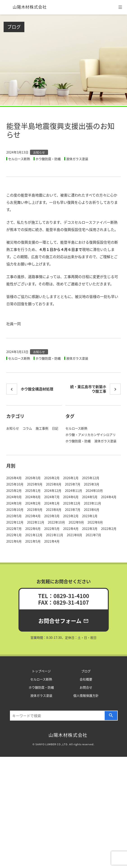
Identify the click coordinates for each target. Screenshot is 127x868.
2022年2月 (109, 529)
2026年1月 (71, 478)
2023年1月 (90, 516)
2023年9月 (35, 510)
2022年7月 (14, 529)
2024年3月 (14, 503)
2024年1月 (52, 503)
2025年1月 (33, 491)
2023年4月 (33, 516)
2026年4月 (14, 478)
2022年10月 (56, 522)
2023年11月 (92, 503)
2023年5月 (14, 516)
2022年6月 (33, 529)
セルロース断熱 (19, 159)
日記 (55, 428)
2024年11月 (74, 491)
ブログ (14, 27)
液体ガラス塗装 (77, 159)
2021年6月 (14, 541)
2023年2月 (71, 516)
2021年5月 (33, 541)
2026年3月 (33, 478)
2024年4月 (109, 497)
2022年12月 (15, 522)
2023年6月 (92, 510)
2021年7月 (93, 535)
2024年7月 (52, 497)
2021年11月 (55, 535)
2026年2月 (52, 478)
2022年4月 (71, 529)
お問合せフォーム (63, 621)
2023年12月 (72, 503)
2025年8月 (54, 484)
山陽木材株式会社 (30, 7)
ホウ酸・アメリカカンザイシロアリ (91, 435)
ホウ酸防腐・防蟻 (48, 159)
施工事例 (42, 428)
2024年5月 (90, 497)
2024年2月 (33, 503)
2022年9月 (76, 522)
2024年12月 (53, 491)
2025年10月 (15, 484)
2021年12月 (34, 535)
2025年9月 (35, 484)
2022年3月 (90, 529)
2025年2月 (14, 491)
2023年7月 (73, 510)
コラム (27, 428)
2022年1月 (14, 535)
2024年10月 (94, 491)
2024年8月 (33, 497)
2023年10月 (15, 510)
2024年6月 (71, 497)
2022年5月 (52, 529)
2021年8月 (74, 535)
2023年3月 (52, 516)
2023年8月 (54, 510)
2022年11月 (36, 522)
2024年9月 (14, 497)
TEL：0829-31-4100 (64, 596)
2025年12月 (91, 478)
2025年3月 (92, 484)
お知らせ (39, 152)
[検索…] (57, 716)
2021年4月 (52, 541)
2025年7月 (73, 484)
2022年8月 (95, 522)
